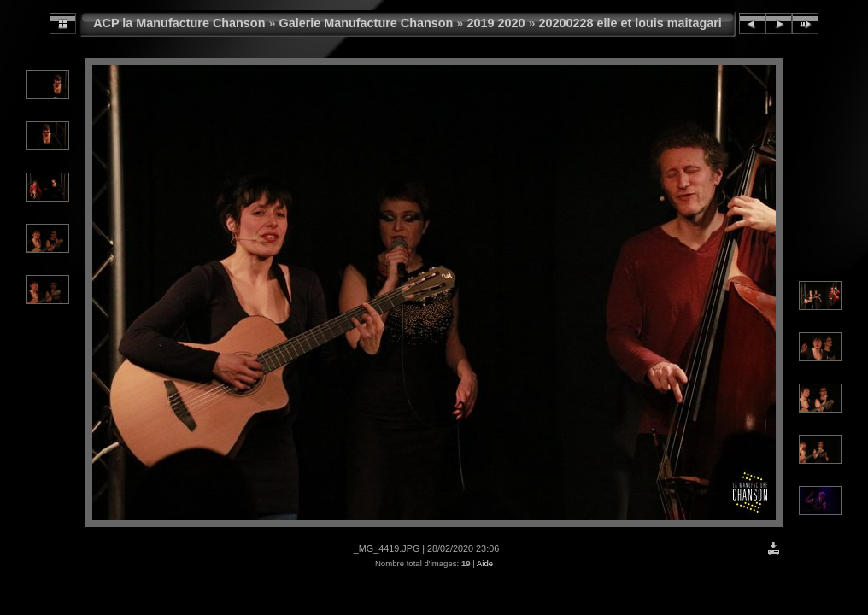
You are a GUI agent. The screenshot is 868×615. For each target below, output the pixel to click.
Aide (485, 563)
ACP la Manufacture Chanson (179, 23)
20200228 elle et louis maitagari (630, 23)
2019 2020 (496, 23)
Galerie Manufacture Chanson (366, 23)
